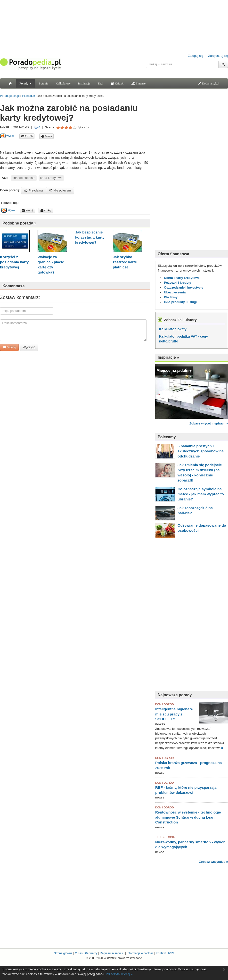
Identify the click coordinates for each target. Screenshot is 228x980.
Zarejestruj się (218, 56)
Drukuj (46, 136)
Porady (25, 83)
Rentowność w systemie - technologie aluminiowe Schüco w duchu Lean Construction (188, 817)
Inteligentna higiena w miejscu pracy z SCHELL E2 (174, 714)
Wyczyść (29, 347)
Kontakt (161, 953)
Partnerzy (91, 953)
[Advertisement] (57, 144)
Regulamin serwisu (112, 953)
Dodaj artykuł (208, 83)
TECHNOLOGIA (165, 837)
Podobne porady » (19, 223)
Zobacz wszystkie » (213, 862)
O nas (79, 953)
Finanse (138, 83)
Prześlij (27, 136)
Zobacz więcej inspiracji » (209, 423)
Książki (117, 83)
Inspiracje (84, 83)
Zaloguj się (196, 56)
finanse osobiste (24, 178)
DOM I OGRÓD (164, 704)
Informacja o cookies (140, 953)
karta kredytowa (51, 178)
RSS (171, 953)
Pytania (44, 83)
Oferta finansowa (173, 254)
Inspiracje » (168, 357)
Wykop (7, 136)
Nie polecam (60, 190)
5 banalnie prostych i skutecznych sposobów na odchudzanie (201, 451)
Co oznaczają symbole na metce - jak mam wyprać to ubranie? (201, 494)
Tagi (100, 83)
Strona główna (63, 953)
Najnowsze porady (175, 695)
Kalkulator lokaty (173, 329)
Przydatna (33, 190)
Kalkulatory (63, 83)
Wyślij (9, 347)
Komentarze (14, 286)
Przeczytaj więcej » (119, 974)
